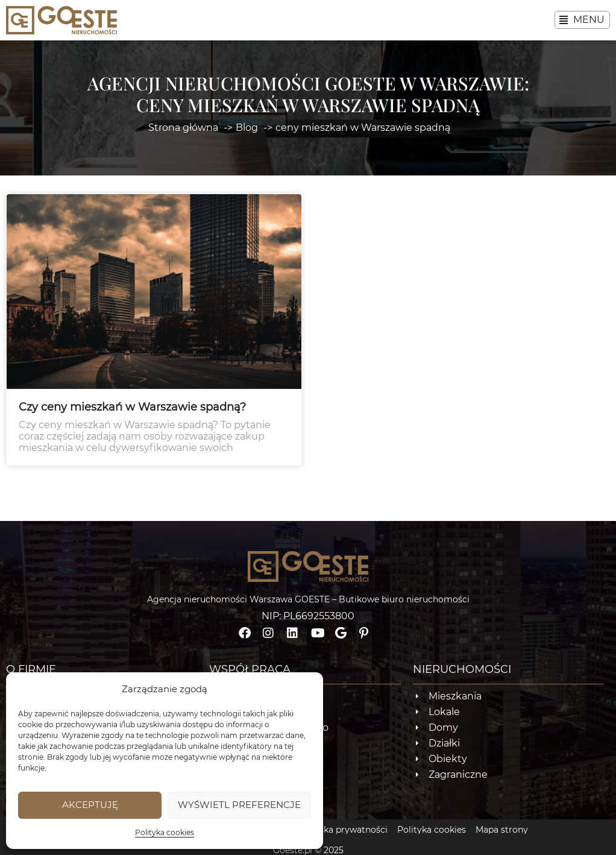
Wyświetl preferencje (239, 805)
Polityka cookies (165, 832)
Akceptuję (90, 805)
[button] (582, 20)
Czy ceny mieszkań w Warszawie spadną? (132, 417)
